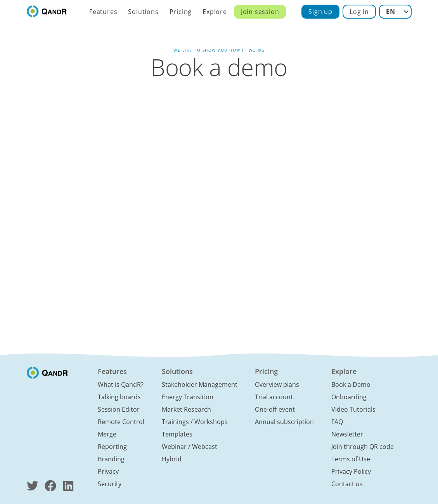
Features (103, 12)
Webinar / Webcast (190, 447)
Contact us (347, 484)
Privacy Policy (351, 471)
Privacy (108, 471)
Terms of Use (351, 459)
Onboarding (349, 397)
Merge (107, 434)
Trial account (274, 397)
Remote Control (121, 422)
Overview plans (277, 384)
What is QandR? (121, 384)
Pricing (181, 12)
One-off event (275, 409)
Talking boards (119, 397)
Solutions (143, 12)
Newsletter (347, 434)
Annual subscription (284, 422)
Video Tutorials (353, 409)
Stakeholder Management (200, 384)
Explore (215, 12)
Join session (260, 12)
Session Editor (119, 409)
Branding (111, 459)
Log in (359, 12)
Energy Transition (188, 397)
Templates (177, 434)
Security (110, 484)
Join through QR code (363, 447)
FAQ (337, 422)
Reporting (112, 447)
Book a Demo (351, 384)
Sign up (320, 12)
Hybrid (172, 459)
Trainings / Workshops (195, 422)
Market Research (186, 409)
